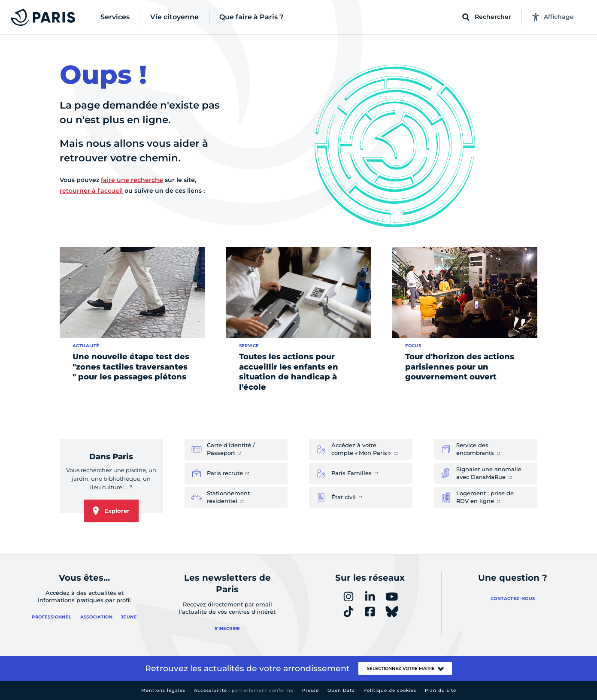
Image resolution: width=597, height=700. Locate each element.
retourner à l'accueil (91, 191)
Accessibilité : (244, 690)
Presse (311, 690)
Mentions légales (163, 690)
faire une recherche (132, 180)
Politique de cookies (390, 690)
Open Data (341, 690)
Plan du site (441, 690)
